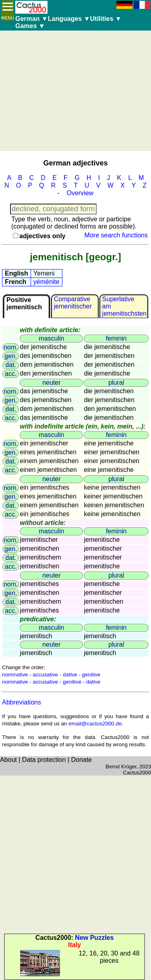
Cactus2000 (137, 773)
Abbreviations (22, 702)
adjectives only (42, 236)
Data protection (44, 760)
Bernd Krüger (121, 767)
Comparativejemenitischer (73, 303)
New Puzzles (94, 938)
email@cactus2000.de (95, 724)
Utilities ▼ (106, 19)
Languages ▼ (69, 19)
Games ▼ (30, 26)
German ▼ (32, 19)
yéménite (47, 282)
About (8, 760)
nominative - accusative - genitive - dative (51, 682)
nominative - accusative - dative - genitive (51, 675)
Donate (81, 760)
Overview (80, 193)
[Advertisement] (75, 91)
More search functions (116, 235)
